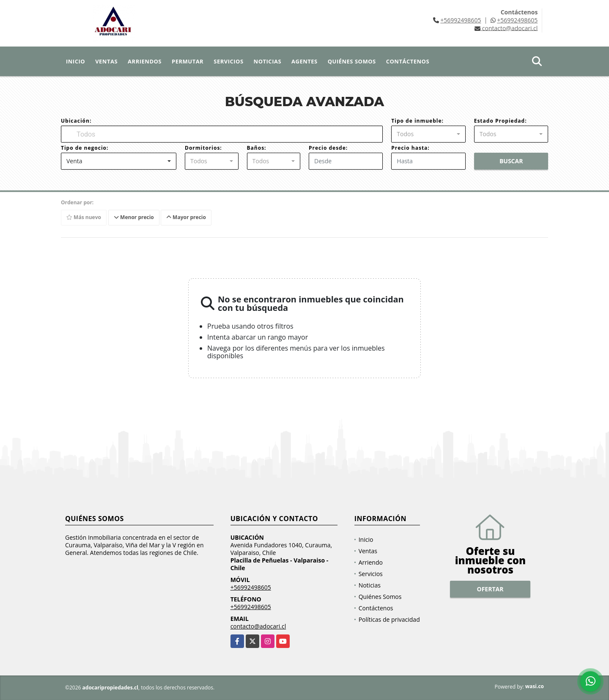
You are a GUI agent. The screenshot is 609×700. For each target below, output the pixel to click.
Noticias (267, 61)
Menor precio (134, 217)
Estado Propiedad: (501, 121)
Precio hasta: (410, 148)
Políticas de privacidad (389, 619)
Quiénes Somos (352, 61)
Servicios (228, 61)
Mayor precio (186, 217)
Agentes (304, 61)
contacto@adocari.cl (258, 626)
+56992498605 (461, 20)
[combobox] (428, 134)
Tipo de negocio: (85, 148)
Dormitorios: (203, 148)
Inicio (75, 61)
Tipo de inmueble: (417, 121)
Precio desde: (328, 148)
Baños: (257, 148)
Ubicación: (76, 121)
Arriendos (145, 61)
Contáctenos (408, 61)
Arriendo (371, 562)
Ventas (106, 61)
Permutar (188, 61)
